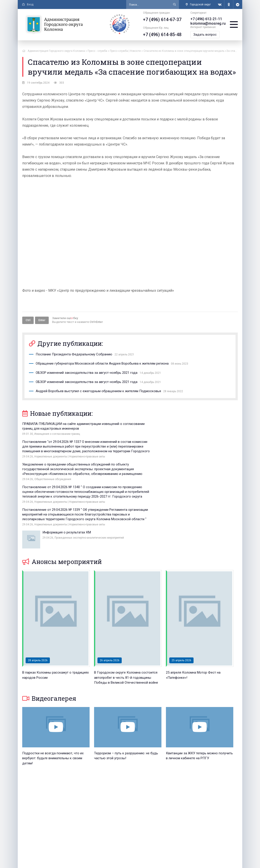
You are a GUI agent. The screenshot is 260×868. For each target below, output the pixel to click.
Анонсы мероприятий (62, 499)
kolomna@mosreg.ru (207, 23)
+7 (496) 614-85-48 (161, 35)
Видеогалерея (49, 635)
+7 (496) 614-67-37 (161, 20)
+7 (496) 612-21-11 (205, 19)
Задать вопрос (204, 35)
